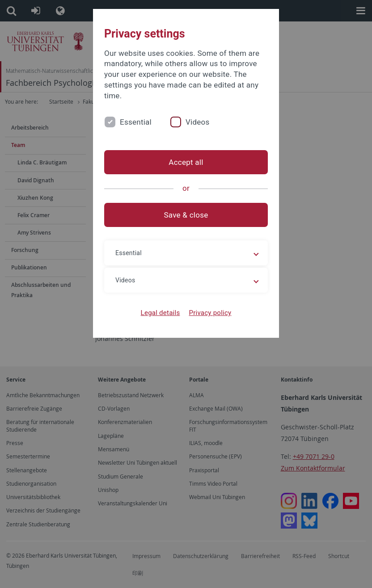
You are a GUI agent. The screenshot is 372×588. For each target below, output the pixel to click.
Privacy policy (210, 313)
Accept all (186, 162)
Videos (198, 122)
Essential (136, 122)
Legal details (161, 313)
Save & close (186, 215)
